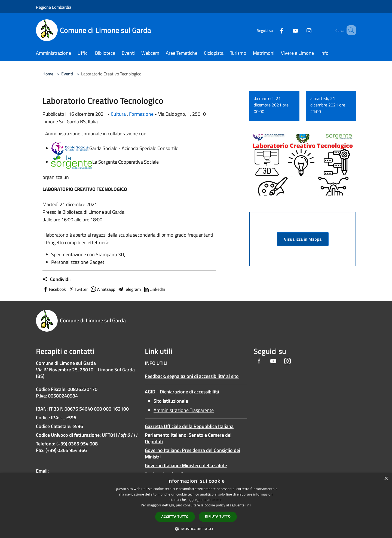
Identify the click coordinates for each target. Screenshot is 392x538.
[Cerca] (350, 30)
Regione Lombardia (54, 7)
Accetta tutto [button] (175, 517)
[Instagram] (301, 30)
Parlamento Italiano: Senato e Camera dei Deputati (188, 438)
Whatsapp (103, 289)
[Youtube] (287, 30)
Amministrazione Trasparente (184, 410)
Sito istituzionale (171, 401)
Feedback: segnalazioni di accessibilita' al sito (192, 376)
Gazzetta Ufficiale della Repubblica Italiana (189, 426)
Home (48, 74)
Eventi (67, 74)
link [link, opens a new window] (248, 505)
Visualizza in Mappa (303, 239)
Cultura (118, 114)
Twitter (78, 289)
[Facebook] (274, 30)
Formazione (141, 114)
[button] (196, 529)
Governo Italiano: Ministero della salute (186, 465)
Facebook (54, 289)
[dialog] (196, 505)
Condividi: (56, 279)
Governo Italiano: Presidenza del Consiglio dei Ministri (192, 453)
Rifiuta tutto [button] (218, 516)
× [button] (386, 479)
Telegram (129, 289)
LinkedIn (154, 289)
